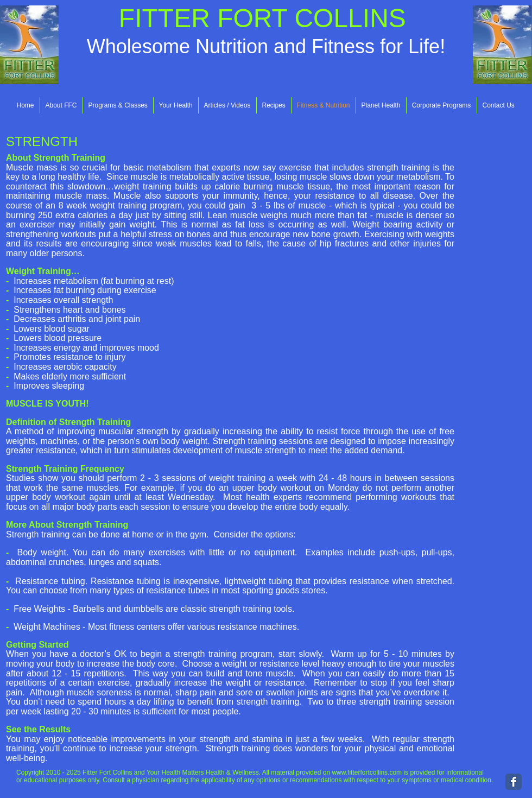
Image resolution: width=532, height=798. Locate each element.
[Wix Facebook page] (514, 782)
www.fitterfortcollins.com (367, 772)
